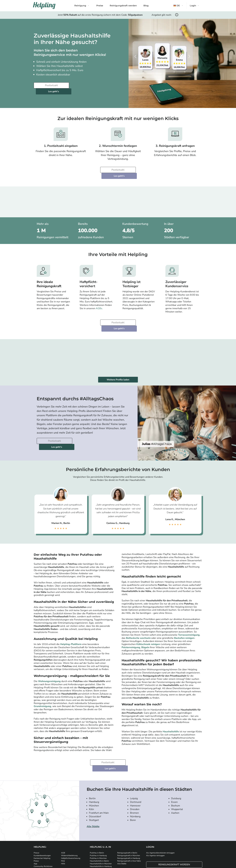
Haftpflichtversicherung (71, 828)
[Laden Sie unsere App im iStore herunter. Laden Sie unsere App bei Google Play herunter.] (88, 846)
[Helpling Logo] (44, 6)
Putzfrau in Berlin (97, 823)
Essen (174, 772)
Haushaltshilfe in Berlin (99, 831)
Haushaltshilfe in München (101, 834)
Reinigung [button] (80, 6)
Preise (100, 6)
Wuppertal (177, 779)
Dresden (135, 779)
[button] (179, 6)
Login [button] (193, 6)
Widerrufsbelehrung (69, 826)
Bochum (176, 776)
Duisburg (176, 768)
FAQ (63, 831)
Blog (146, 6)
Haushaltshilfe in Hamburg (101, 836)
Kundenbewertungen (42, 826)
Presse (36, 823)
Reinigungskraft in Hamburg (129, 828)
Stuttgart (94, 790)
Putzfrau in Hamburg (98, 826)
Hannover (135, 776)
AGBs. (99, 297)
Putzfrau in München (98, 828)
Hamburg (94, 772)
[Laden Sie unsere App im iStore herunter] (70, 846)
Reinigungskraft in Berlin (127, 823)
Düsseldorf (95, 787)
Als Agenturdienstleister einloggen (160, 823)
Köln (91, 779)
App (35, 834)
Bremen (134, 783)
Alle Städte (93, 796)
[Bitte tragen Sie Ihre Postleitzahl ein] (51, 85)
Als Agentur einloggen (155, 826)
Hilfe (63, 834)
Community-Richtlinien (43, 836)
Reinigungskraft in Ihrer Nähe (129, 831)
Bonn (133, 790)
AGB (63, 823)
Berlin (92, 768)
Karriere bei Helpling (42, 828)
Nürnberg (135, 787)
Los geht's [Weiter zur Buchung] (88, 85)
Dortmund (136, 772)
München (94, 776)
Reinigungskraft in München (129, 826)
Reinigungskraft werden (123, 6)
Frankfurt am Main (99, 783)
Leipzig (134, 768)
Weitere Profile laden (118, 362)
